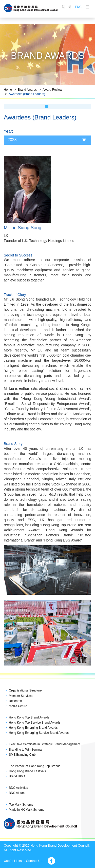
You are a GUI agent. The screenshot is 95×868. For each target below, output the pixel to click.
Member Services (21, 696)
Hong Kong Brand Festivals (27, 771)
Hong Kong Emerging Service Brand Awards (39, 733)
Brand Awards (27, 90)
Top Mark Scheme (21, 805)
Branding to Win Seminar (26, 750)
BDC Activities (18, 788)
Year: (8, 131)
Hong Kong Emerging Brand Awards (33, 728)
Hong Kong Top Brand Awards (29, 717)
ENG (78, 7)
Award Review (52, 90)
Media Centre (18, 706)
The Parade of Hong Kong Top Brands (35, 766)
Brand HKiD (17, 776)
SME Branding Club (22, 755)
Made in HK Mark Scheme (27, 810)
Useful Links (13, 861)
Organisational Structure (25, 690)
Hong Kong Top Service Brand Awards (35, 723)
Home (8, 90)
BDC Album (17, 793)
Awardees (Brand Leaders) (27, 94)
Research (15, 701)
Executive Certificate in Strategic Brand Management (44, 744)
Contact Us (34, 861)
